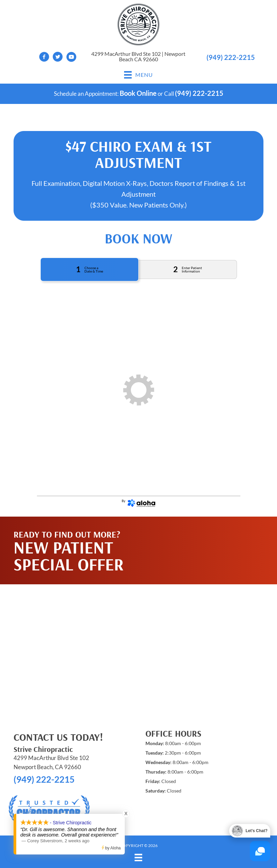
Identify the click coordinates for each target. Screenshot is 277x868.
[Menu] (138, 857)
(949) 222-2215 (231, 57)
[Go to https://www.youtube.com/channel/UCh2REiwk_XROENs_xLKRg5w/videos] (71, 58)
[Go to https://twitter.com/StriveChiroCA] (58, 58)
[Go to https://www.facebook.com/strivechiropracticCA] (44, 58)
